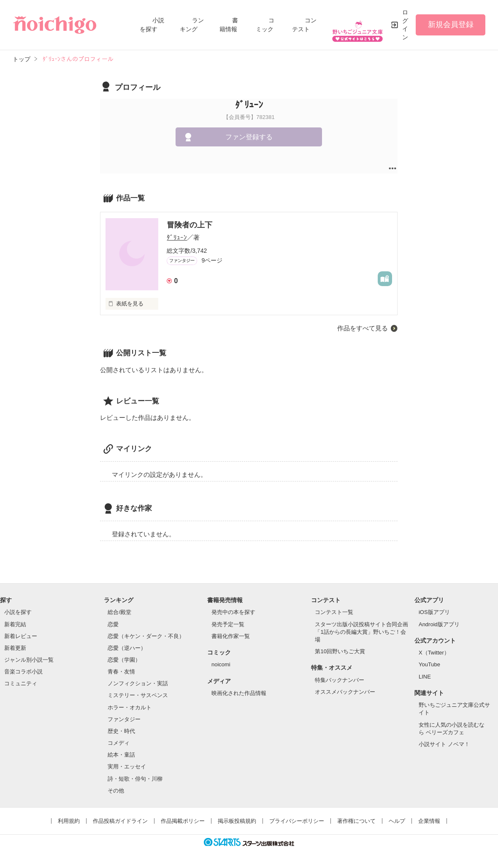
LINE (425, 677)
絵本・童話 (121, 755)
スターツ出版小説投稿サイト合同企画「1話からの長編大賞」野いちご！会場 (361, 632)
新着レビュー (21, 636)
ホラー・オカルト (130, 707)
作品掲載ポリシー (183, 821)
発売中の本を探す (233, 612)
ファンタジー (124, 719)
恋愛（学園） (124, 660)
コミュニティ (21, 683)
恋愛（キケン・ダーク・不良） (146, 636)
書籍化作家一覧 (231, 636)
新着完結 (15, 624)
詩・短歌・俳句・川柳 (135, 779)
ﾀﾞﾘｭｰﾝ (177, 237)
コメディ (119, 743)
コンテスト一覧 (334, 612)
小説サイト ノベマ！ (444, 744)
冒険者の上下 (189, 225)
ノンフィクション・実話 (138, 683)
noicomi (221, 664)
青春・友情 (121, 672)
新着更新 (15, 648)
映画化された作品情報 (239, 693)
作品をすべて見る (363, 328)
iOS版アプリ (434, 612)
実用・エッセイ (127, 767)
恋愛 (113, 624)
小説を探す (18, 612)
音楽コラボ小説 (23, 672)
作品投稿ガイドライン (120, 821)
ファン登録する (249, 137)
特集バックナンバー (340, 680)
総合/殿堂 (119, 612)
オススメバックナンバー (345, 692)
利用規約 (69, 821)
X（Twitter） (434, 653)
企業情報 (429, 821)
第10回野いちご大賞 (340, 651)
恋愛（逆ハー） (127, 648)
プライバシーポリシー (297, 821)
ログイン (405, 25)
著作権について (356, 821)
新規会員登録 (451, 24)
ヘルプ (397, 821)
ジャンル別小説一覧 (29, 660)
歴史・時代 (121, 731)
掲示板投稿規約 (237, 821)
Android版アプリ (439, 624)
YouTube (429, 664)
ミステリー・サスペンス (138, 695)
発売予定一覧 (228, 624)
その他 (116, 791)
